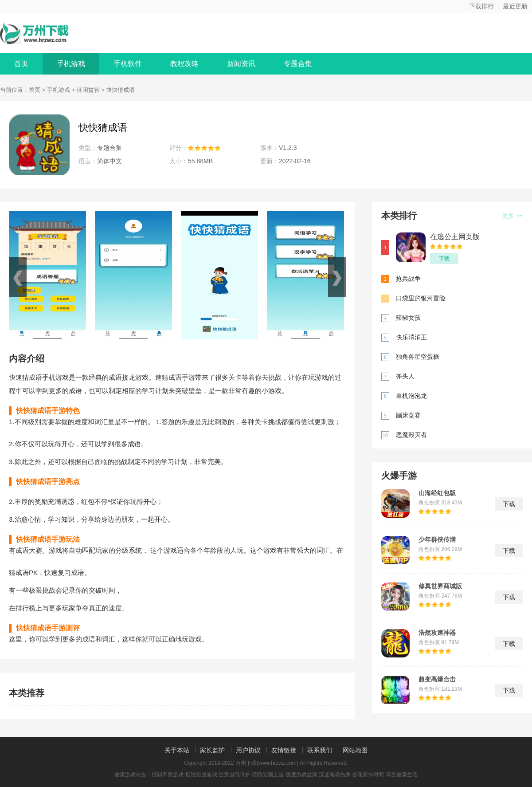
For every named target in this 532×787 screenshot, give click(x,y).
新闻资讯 (241, 64)
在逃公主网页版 (455, 237)
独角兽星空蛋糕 (418, 357)
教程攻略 (184, 64)
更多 (512, 216)
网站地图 (355, 750)
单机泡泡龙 (411, 396)
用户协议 (248, 750)
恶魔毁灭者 (411, 435)
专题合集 (298, 64)
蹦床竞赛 (408, 415)
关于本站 (177, 750)
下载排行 (481, 6)
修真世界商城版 (440, 586)
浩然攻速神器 (437, 633)
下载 (444, 259)
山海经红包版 (437, 493)
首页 (21, 64)
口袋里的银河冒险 (421, 298)
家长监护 (212, 750)
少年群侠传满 (437, 539)
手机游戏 (71, 64)
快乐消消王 (411, 337)
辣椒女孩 (408, 318)
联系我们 (320, 750)
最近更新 (515, 6)
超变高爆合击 (437, 679)
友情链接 (284, 750)
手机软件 (128, 64)
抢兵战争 (408, 279)
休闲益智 (88, 90)
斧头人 (405, 376)
